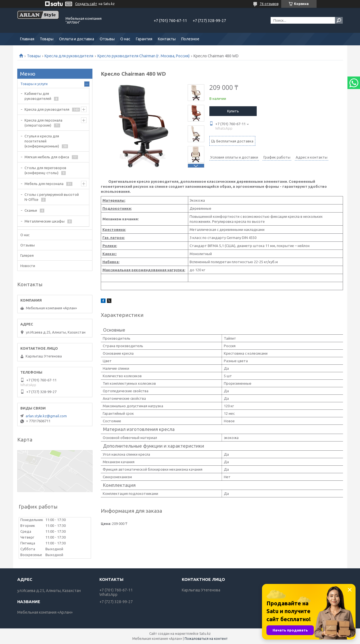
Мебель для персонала (44, 184)
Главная (27, 39)
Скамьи (31, 210)
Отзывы (107, 39)
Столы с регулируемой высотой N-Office (52, 197)
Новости (28, 266)
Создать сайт (86, 4)
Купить (233, 111)
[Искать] (339, 20)
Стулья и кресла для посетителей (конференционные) (42, 141)
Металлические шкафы (45, 221)
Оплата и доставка (77, 39)
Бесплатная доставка (235, 141)
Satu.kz (205, 634)
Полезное (190, 39)
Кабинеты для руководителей (38, 96)
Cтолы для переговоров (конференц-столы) (45, 170)
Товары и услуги (34, 84)
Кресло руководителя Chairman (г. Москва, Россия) (144, 56)
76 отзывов (269, 4)
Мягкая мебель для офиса (47, 157)
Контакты (167, 39)
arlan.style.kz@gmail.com (46, 416)
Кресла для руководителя (69, 56)
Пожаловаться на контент (206, 639)
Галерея (27, 255)
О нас (125, 39)
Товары (47, 39)
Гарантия (144, 39)
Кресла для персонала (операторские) (43, 123)
